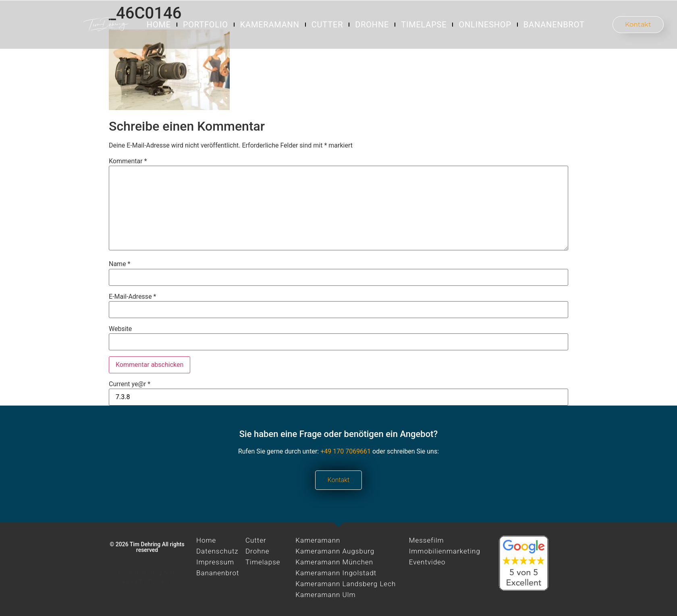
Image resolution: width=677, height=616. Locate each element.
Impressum (215, 562)
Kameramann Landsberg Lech (346, 584)
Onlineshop (485, 25)
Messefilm (427, 540)
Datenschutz (217, 551)
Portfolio (206, 25)
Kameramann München (334, 562)
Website (120, 329)
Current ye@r (130, 384)
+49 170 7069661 (346, 451)
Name (120, 264)
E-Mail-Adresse (132, 297)
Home (159, 25)
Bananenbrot (554, 25)
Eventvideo (427, 562)
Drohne (372, 25)
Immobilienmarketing (445, 551)
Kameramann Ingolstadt (336, 573)
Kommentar (128, 161)
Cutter (327, 25)
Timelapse (424, 25)
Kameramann (270, 25)
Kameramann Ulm (325, 595)
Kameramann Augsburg (335, 551)
